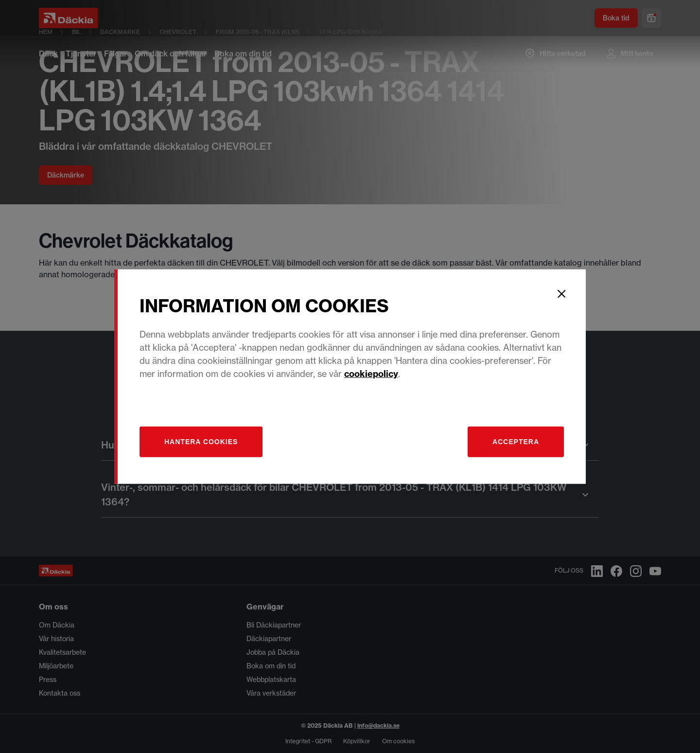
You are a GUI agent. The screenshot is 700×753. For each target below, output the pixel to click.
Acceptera (516, 441)
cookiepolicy (371, 373)
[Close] (561, 294)
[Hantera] (201, 441)
